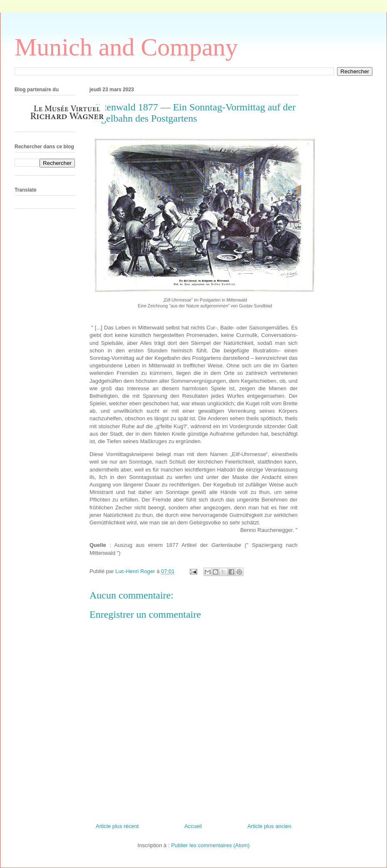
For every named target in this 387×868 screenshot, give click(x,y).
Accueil (193, 826)
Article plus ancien (270, 826)
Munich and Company (126, 47)
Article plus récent (117, 826)
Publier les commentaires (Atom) (210, 845)
